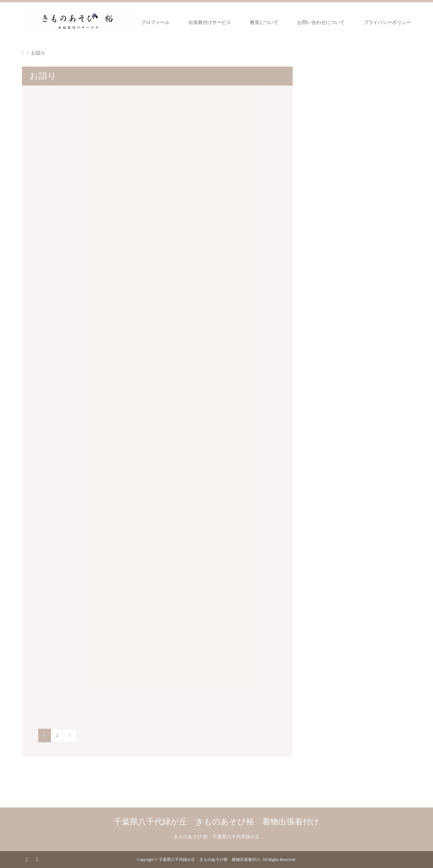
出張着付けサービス (210, 22)
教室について (264, 22)
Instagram (27, 859)
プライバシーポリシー (387, 22)
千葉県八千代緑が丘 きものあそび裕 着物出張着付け (216, 822)
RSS (37, 859)
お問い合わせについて (321, 22)
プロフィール (155, 22)
